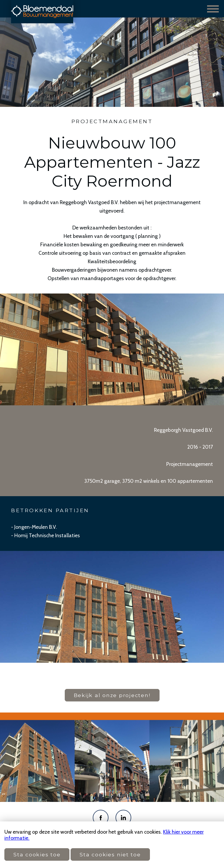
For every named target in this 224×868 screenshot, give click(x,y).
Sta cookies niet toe (110, 854)
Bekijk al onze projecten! (112, 695)
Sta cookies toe (37, 854)
